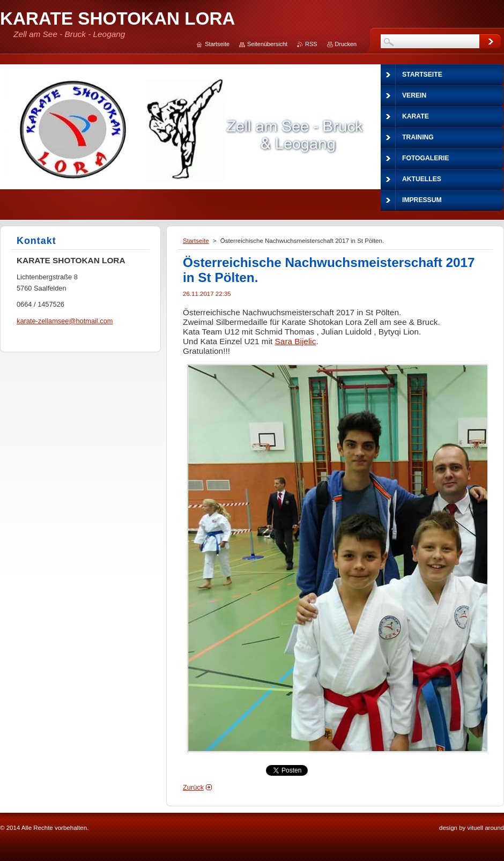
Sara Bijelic (296, 341)
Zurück (193, 787)
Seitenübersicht (267, 44)
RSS (311, 44)
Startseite (196, 241)
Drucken (346, 44)
